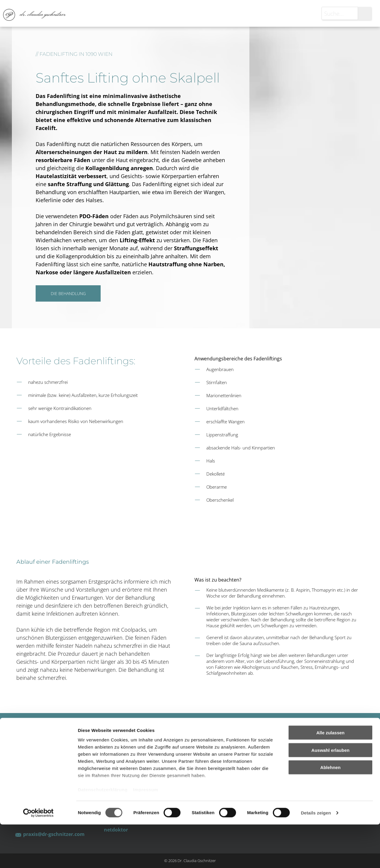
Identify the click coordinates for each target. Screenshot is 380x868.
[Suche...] (340, 13)
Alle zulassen (330, 776)
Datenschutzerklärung (103, 833)
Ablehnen (330, 811)
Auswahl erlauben (330, 794)
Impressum (146, 833)
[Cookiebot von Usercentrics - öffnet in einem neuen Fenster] (38, 856)
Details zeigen (316, 856)
